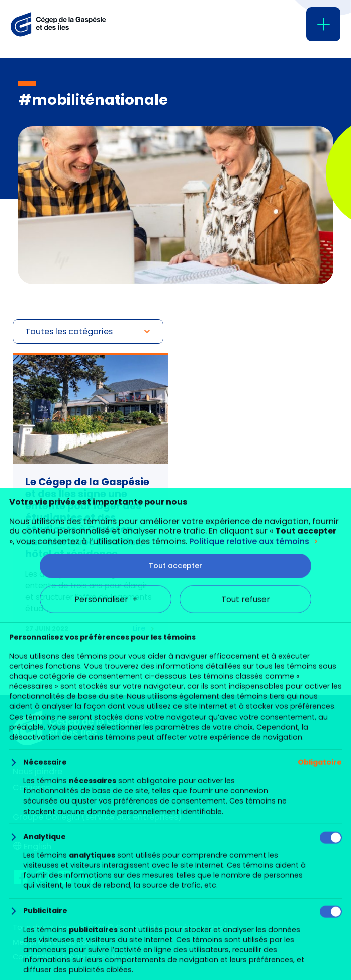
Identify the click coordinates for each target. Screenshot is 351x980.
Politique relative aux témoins (249, 862)
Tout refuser (246, 920)
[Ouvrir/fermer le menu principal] (323, 24)
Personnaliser (106, 920)
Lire (139, 628)
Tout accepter (175, 887)
